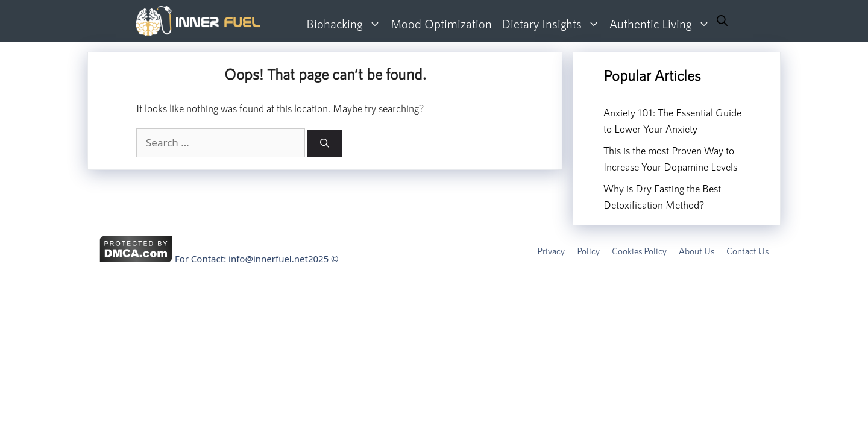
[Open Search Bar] (722, 21)
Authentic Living (662, 24)
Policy (588, 251)
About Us (697, 251)
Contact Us (747, 251)
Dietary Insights (553, 24)
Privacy (551, 251)
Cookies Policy (639, 251)
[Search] (325, 143)
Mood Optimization (441, 24)
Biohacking (346, 24)
